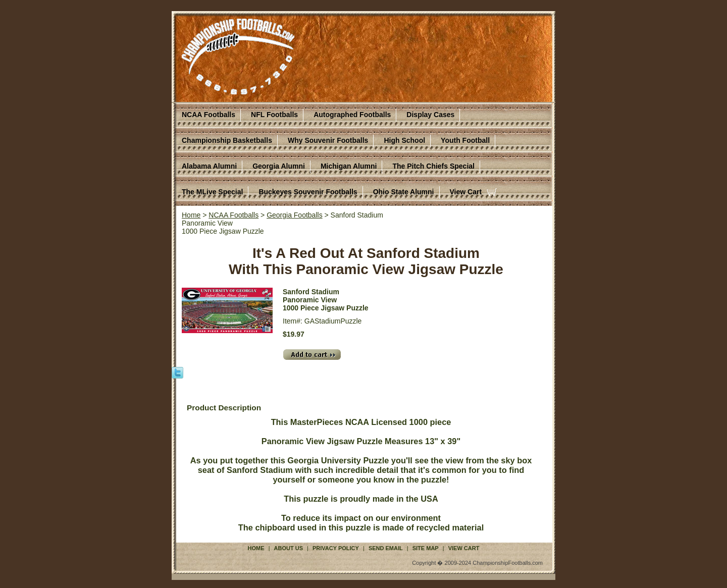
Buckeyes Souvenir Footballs (308, 192)
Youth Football (465, 140)
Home (191, 215)
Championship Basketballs (227, 140)
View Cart (466, 192)
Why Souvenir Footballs (328, 140)
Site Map (426, 548)
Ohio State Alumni (404, 192)
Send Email (386, 548)
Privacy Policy (336, 548)
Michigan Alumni (349, 166)
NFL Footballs (274, 115)
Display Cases (430, 115)
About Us (289, 548)
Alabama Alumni (209, 166)
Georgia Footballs (295, 215)
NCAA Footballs (209, 115)
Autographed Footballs (352, 115)
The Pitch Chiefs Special (433, 166)
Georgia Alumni (279, 166)
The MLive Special (212, 192)
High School (404, 140)
